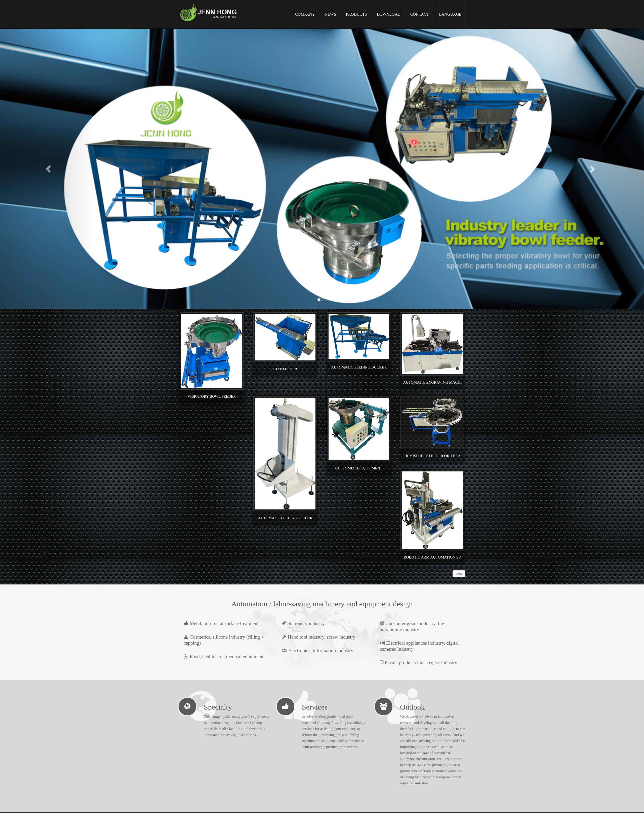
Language (450, 14)
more (459, 574)
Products (356, 14)
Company (305, 14)
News (330, 14)
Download (389, 14)
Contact (420, 14)
